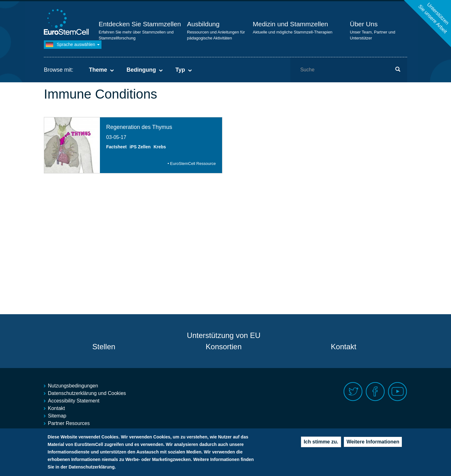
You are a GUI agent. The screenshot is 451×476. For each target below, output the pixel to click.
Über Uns (364, 24)
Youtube (398, 392)
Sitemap (57, 416)
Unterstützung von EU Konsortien (224, 341)
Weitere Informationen (373, 444)
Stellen (104, 347)
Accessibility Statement (74, 401)
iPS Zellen (140, 147)
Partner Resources (69, 423)
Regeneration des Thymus (139, 127)
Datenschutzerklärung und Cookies (87, 393)
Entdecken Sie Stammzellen (140, 24)
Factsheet (116, 147)
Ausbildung (203, 24)
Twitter (353, 392)
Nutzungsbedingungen (73, 386)
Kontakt (343, 347)
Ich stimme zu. (321, 444)
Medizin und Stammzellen (290, 24)
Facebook (375, 392)
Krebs (160, 147)
